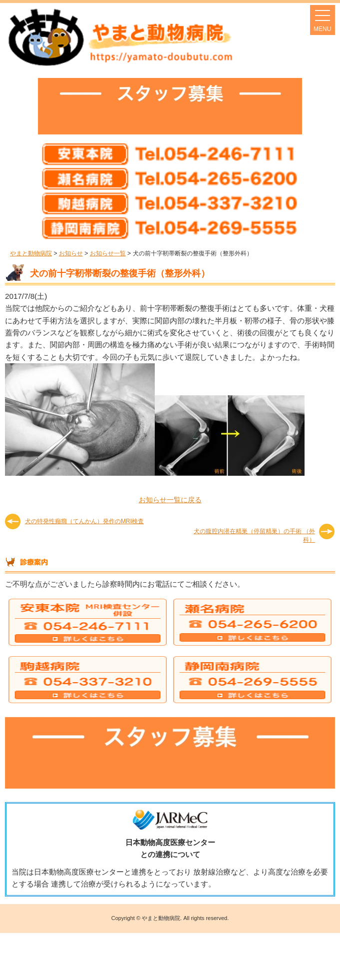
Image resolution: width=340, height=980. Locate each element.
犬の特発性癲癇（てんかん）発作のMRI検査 (84, 521)
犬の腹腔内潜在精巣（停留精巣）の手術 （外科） (254, 535)
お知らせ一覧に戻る (170, 500)
